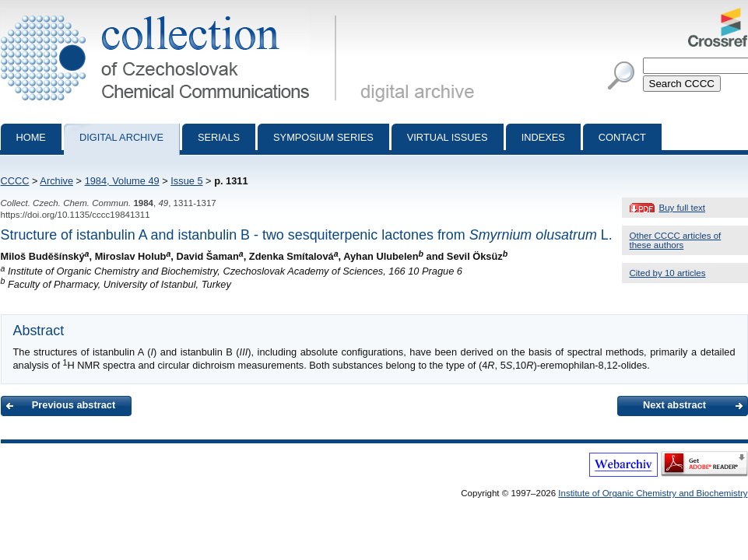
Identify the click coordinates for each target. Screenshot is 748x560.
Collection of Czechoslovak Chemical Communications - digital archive (172, 14)
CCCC (15, 181)
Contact (622, 137)
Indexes (543, 137)
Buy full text (683, 208)
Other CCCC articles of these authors (676, 240)
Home (31, 137)
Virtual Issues (448, 137)
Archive (56, 181)
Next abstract (674, 405)
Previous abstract (74, 405)
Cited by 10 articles (668, 273)
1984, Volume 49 (122, 181)
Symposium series (323, 137)
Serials (219, 137)
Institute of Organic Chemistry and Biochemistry (653, 493)
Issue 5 (186, 181)
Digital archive (121, 137)
